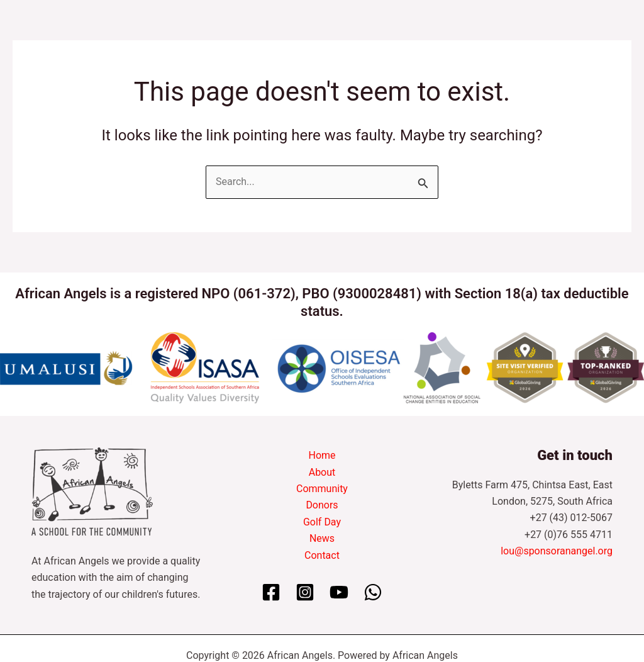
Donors (322, 505)
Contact (322, 555)
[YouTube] (339, 592)
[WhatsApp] (373, 592)
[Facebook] (271, 592)
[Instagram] (305, 592)
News (322, 538)
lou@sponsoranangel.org (557, 551)
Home (322, 455)
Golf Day (322, 522)
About (322, 472)
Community (322, 489)
